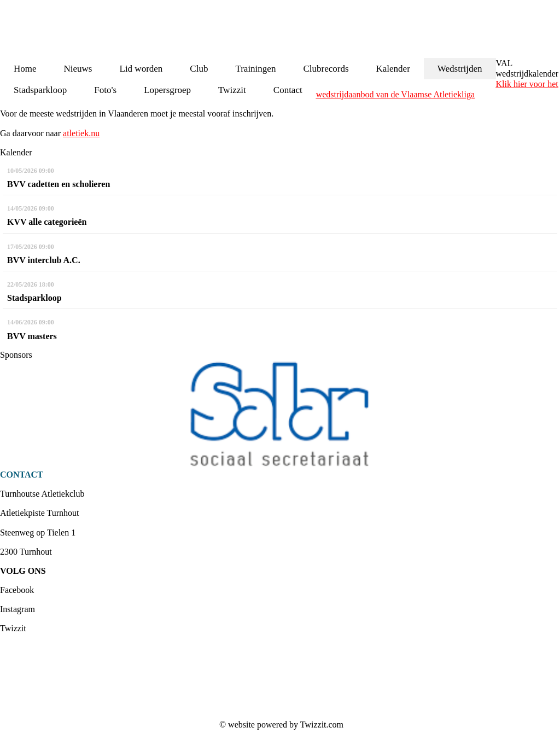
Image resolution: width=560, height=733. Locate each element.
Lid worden (141, 69)
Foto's (105, 90)
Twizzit (232, 90)
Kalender (393, 69)
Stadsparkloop (40, 90)
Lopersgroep (167, 90)
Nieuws (78, 69)
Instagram (17, 609)
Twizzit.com (322, 725)
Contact (288, 90)
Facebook (17, 590)
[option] (280, 415)
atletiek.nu (81, 133)
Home (25, 69)
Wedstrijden (460, 69)
